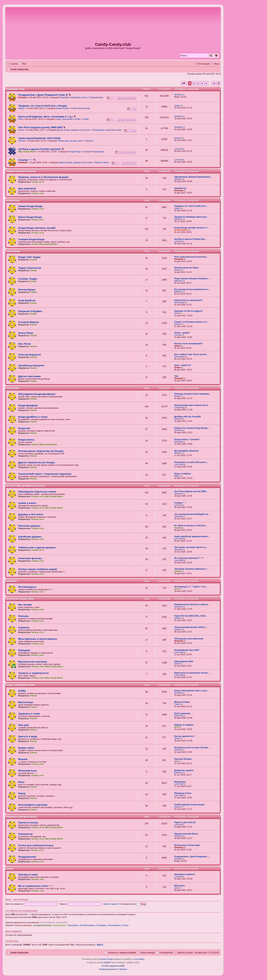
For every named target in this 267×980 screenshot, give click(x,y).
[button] (183, 83)
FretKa (177, 704)
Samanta (178, 127)
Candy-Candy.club (113, 44)
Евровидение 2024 (184, 661)
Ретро (125, 925)
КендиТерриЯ (181, 230)
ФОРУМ (10, 869)
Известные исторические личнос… (192, 673)
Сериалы (89, 141)
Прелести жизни (28, 823)
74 (127, 120)
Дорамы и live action (31, 514)
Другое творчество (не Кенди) (36, 462)
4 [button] (202, 83)
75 (131, 120)
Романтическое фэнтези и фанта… (192, 604)
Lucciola (178, 149)
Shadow (178, 453)
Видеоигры (180, 782)
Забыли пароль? (111, 904)
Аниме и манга (102, 162)
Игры (21, 782)
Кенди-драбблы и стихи (33, 417)
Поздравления (96, 97)
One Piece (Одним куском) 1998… (191, 491)
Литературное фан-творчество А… (192, 405)
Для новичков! (27, 188)
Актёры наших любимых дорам (38, 569)
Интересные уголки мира (187, 845)
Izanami (22, 141)
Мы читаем (25, 605)
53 (135, 98)
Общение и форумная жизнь (73, 97)
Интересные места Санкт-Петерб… (192, 748)
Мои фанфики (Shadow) (186, 451)
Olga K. (100, 945)
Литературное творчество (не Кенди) (41, 451)
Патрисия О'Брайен (30, 311)
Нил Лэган (24, 344)
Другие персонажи (29, 376)
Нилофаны (101, 925)
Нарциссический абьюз (186, 834)
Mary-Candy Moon (27, 152)
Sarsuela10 (179, 302)
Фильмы (23, 616)
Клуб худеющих (182, 713)
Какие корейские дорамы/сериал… (192, 536)
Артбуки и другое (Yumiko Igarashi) (39, 149)
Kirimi (177, 313)
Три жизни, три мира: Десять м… (191, 547)
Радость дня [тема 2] (185, 822)
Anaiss (21, 130)
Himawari (23, 97)
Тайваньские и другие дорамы (37, 547)
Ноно (21, 119)
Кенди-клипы (26, 440)
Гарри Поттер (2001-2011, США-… (191, 616)
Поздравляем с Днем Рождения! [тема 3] (43, 95)
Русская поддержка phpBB (113, 966)
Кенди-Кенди (62, 108)
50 (123, 98)
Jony (176, 761)
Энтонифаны (114, 925)
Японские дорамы (29, 526)
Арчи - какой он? (183, 365)
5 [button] (206, 83)
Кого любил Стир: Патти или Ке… (191, 354)
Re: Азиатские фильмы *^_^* (189, 558)
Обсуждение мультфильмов (189, 639)
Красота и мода (28, 736)
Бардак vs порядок (184, 725)
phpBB (107, 963)
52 (131, 98)
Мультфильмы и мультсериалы (38, 639)
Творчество (13, 388)
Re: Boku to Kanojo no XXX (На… (191, 526)
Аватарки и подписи (185, 874)
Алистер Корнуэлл (30, 355)
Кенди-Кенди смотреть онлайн (37, 228)
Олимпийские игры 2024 (187, 650)
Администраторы (23, 925)
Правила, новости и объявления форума (43, 177)
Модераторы (60, 925)
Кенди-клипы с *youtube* (187, 439)
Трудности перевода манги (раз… (191, 217)
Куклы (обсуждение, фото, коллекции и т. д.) (45, 117)
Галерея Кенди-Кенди (94, 152)
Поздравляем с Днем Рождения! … (192, 856)
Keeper (177, 270)
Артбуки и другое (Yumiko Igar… (191, 239)
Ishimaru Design (106, 959)
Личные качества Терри (186, 268)
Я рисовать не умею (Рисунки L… (191, 462)
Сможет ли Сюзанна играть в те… (191, 322)
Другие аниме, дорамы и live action (74, 130)
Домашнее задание (184, 770)
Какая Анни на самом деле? (188, 300)
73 (123, 120)
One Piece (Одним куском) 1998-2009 (40, 127)
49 (119, 98)
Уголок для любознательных (36, 845)
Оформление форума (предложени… (193, 177)
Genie (177, 664)
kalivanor (178, 219)
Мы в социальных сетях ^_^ (36, 886)
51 (127, 98)
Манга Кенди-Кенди (30, 217)
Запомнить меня (130, 904)
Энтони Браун (27, 290)
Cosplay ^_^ (25, 160)
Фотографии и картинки (33, 805)
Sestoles (178, 95)
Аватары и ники (28, 875)
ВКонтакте (180, 886)
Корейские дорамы (30, 537)
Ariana (177, 346)
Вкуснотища (26, 702)
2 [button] (194, 83)
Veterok (178, 750)
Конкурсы (12, 581)
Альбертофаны (87, 925)
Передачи (24, 650)
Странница (179, 407)
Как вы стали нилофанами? (188, 343)
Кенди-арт (24, 428)
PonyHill (178, 419)
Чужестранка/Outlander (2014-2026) (39, 138)
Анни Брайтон (27, 300)
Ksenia (35, 182)
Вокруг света (26, 748)
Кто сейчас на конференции (21, 911)
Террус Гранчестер (30, 268)
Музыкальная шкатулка (33, 662)
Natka (177, 476)
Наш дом (24, 725)
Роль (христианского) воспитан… (191, 257)
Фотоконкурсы (27, 587)
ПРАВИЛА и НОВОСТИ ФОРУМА (21, 171)
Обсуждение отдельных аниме (107, 130)
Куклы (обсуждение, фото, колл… (192, 691)
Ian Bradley (140, 959)
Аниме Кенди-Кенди (80, 108)
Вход (8, 900)
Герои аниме (13, 251)
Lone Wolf (179, 464)
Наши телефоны (183, 474)
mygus (21, 108)
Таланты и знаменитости (33, 673)
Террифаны (73, 925)
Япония (23, 759)
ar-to (42, 182)
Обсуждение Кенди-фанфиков (37, 394)
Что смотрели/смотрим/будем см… (192, 514)
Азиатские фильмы (30, 558)
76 (135, 120)
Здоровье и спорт (29, 714)
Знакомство (180, 188)
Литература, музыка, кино (70, 141)
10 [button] (214, 83)
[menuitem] (22, 64)
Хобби (86, 119)
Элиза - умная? (182, 333)
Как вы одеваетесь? (184, 736)
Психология (25, 834)
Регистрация (21, 900)
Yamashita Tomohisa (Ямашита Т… (192, 569)
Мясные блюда (182, 702)
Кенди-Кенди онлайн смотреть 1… (192, 228)
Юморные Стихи (183, 793)
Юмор (22, 793)
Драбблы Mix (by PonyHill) (187, 417)
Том (176, 376)
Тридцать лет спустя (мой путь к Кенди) (43, 106)
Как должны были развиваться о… (192, 289)
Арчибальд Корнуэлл (31, 365)
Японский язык (27, 771)
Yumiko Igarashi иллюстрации (189, 805)
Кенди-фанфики (28, 405)
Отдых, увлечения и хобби (68, 119)
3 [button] (198, 83)
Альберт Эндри (28, 279)
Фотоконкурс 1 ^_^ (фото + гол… (191, 587)
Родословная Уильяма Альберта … (192, 278)
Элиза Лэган (26, 333)
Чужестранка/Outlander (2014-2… (191, 627)
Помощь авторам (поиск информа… (193, 394)
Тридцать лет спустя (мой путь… (191, 206)
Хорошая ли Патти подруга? (189, 311)
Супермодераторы (43, 925)
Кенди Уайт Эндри (29, 257)
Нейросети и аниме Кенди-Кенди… (192, 428)
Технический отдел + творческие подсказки (45, 474)
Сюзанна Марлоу (29, 322)
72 (119, 120)
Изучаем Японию (183, 759)
